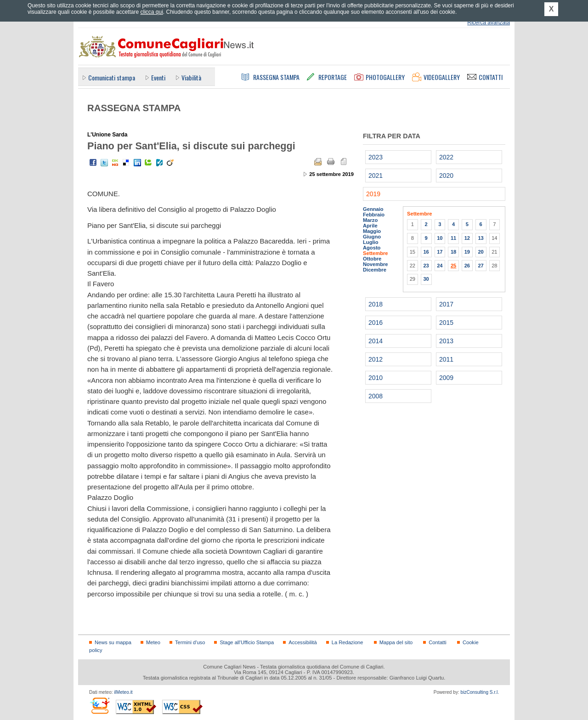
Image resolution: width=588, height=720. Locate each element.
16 (426, 252)
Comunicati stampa (112, 77)
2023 (376, 157)
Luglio (370, 242)
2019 (373, 194)
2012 (376, 359)
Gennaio (373, 209)
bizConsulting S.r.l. (480, 692)
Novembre (376, 264)
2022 (446, 157)
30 (426, 279)
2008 (376, 396)
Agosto (372, 248)
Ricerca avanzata (489, 23)
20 (481, 252)
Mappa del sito (396, 642)
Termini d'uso (190, 642)
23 (426, 266)
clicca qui (151, 12)
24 (440, 266)
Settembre (376, 253)
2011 (446, 359)
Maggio (372, 231)
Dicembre (375, 270)
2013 (446, 341)
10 (440, 238)
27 (481, 266)
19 (467, 252)
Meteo (153, 642)
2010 (376, 378)
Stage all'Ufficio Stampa (247, 642)
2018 (376, 304)
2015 (446, 323)
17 (440, 252)
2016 (376, 323)
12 (467, 238)
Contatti (437, 642)
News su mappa (113, 642)
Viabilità (191, 77)
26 (467, 266)
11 (453, 238)
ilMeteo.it (123, 692)
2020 (446, 176)
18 (453, 252)
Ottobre (372, 259)
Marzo (370, 220)
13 (481, 238)
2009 (446, 378)
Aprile (370, 226)
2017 (446, 304)
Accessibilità (302, 642)
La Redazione (348, 642)
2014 (376, 341)
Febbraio (374, 215)
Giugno (372, 237)
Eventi (158, 77)
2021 (376, 176)
